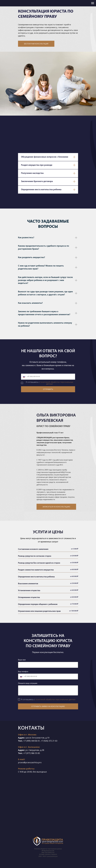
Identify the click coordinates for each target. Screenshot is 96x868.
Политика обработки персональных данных (48, 849)
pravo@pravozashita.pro (30, 762)
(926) (46, 741)
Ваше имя (22, 660)
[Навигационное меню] (93, 3)
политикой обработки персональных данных (57, 383)
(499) (28, 741)
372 (50, 741)
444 (33, 741)
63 (56, 741)
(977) (28, 753)
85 (39, 753)
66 (36, 741)
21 (53, 741)
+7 (25, 741)
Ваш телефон (23, 672)
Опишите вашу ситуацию (28, 683)
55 (36, 753)
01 (39, 741)
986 (33, 753)
